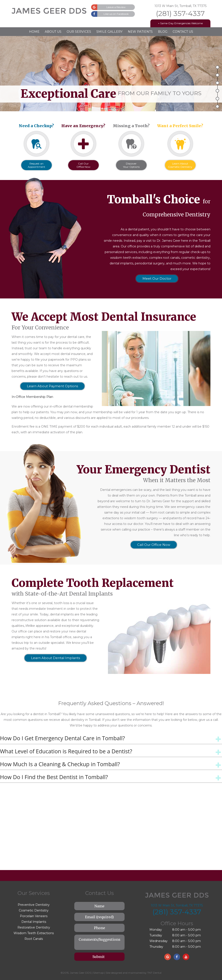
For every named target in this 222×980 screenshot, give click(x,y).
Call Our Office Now (154, 545)
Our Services (79, 32)
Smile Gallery (109, 32)
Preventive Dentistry (34, 905)
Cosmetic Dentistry (34, 910)
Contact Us (183, 32)
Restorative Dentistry (34, 927)
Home (34, 32)
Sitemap (98, 973)
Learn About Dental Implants (55, 658)
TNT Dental (154, 973)
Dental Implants (34, 922)
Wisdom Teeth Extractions (34, 933)
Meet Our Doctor (157, 278)
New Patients (140, 32)
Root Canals (34, 939)
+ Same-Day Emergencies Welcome (180, 23)
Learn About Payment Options (52, 386)
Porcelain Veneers (34, 916)
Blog (163, 32)
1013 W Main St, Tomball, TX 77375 (180, 6)
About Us (53, 32)
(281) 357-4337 (180, 14)
